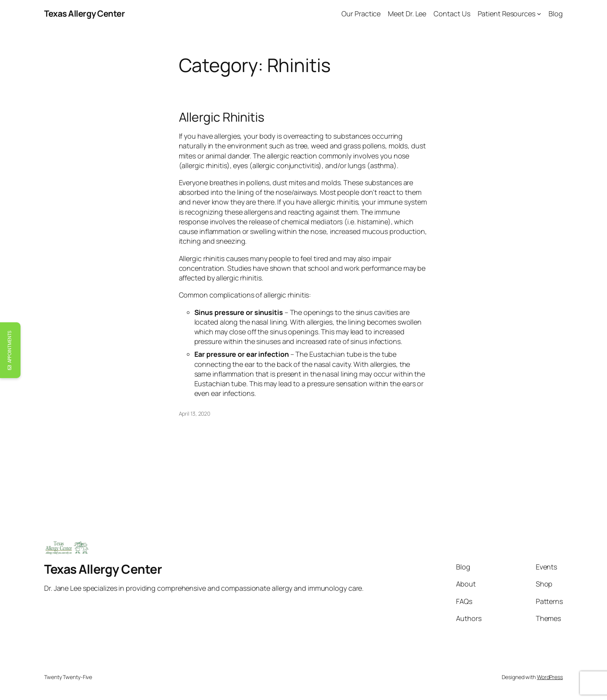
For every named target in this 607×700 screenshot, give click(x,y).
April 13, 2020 (195, 414)
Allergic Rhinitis (222, 117)
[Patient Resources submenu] (539, 14)
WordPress (550, 677)
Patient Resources (507, 14)
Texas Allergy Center (84, 14)
